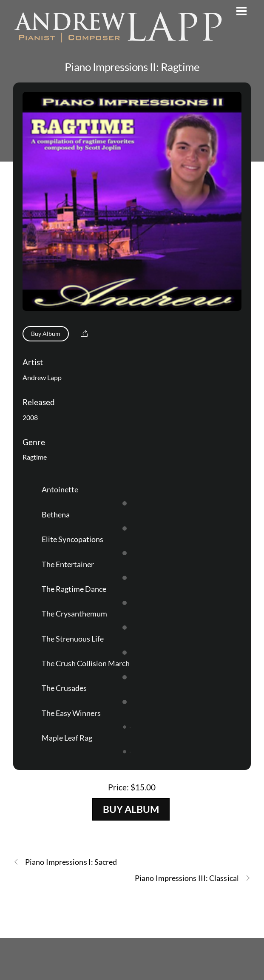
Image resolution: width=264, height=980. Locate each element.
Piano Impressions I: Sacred (65, 862)
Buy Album (46, 334)
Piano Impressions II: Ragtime (132, 67)
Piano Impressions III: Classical (193, 878)
